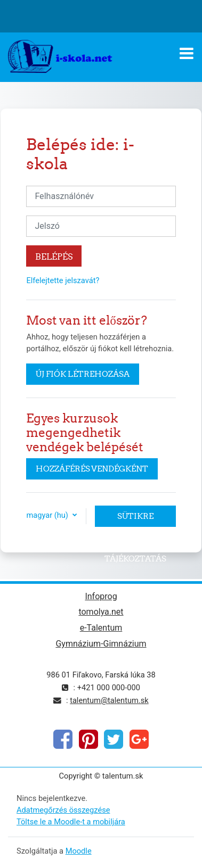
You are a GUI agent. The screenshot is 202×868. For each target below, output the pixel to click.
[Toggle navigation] (187, 53)
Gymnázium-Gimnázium (101, 644)
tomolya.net (101, 612)
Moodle (79, 851)
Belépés (54, 257)
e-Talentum (101, 628)
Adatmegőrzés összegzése (63, 810)
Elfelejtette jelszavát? (63, 280)
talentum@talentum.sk (109, 700)
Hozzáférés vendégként (92, 469)
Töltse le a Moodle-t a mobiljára (71, 822)
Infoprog (101, 596)
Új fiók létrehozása (83, 374)
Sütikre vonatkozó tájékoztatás (135, 519)
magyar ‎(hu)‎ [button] (48, 515)
